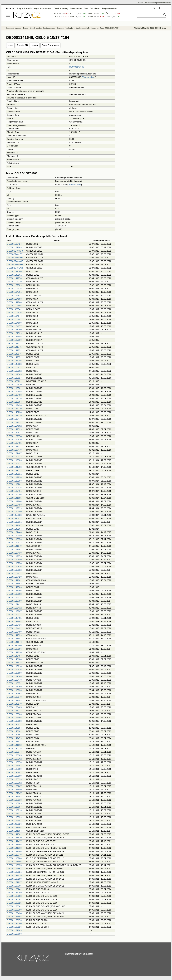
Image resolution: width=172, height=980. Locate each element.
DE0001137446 (14, 532)
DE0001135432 (14, 608)
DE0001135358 (14, 910)
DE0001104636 (14, 313)
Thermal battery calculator (79, 954)
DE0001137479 (14, 450)
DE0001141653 (14, 584)
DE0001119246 (14, 495)
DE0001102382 (14, 371)
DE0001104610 (14, 385)
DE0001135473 (14, 680)
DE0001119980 (14, 512)
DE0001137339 (14, 875)
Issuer (35, 45)
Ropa (91, 17)
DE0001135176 (14, 920)
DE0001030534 (14, 519)
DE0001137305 (14, 886)
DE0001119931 (14, 522)
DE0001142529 (14, 429)
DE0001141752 (14, 350)
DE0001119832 (14, 570)
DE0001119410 (14, 440)
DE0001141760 (14, 302)
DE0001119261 (14, 484)
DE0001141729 (14, 416)
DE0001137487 (14, 453)
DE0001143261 (14, 275)
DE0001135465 (14, 707)
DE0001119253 (14, 481)
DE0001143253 (14, 364)
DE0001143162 (14, 731)
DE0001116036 (14, 690)
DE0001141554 (14, 831)
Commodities (76, 8)
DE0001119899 (14, 508)
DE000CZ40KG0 (15, 251)
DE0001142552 (14, 357)
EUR (56, 14)
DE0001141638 (14, 663)
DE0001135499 (14, 632)
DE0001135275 (14, 748)
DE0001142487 (14, 656)
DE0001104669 (14, 323)
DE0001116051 (14, 683)
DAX (72, 17)
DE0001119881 (14, 549)
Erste (108, 17)
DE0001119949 (14, 536)
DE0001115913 (14, 810)
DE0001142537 (14, 433)
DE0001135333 (14, 779)
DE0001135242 (14, 889)
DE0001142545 (14, 354)
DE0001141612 (14, 745)
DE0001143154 (14, 728)
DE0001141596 (14, 851)
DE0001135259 (14, 893)
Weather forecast (164, 3)
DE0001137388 (14, 676)
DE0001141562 (14, 834)
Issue (10, 45)
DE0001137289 (14, 879)
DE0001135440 (14, 790)
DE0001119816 (14, 567)
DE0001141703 (14, 467)
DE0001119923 (14, 543)
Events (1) (22, 45)
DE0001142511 (14, 474)
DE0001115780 (14, 858)
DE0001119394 (14, 402)
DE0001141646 (77, 67)
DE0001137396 (14, 649)
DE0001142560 (14, 271)
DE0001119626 (14, 670)
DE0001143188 (14, 659)
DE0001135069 (14, 776)
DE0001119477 (14, 419)
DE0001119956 (14, 539)
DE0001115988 (14, 721)
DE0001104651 (14, 319)
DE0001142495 (14, 618)
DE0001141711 (14, 446)
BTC (72, 14)
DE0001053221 (14, 381)
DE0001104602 (14, 426)
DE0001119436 (14, 405)
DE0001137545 (14, 337)
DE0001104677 (14, 326)
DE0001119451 (14, 422)
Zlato (90, 14)
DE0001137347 (14, 793)
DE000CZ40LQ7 (15, 254)
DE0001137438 (14, 553)
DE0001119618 (14, 666)
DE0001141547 (14, 639)
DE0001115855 (14, 865)
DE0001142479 (14, 738)
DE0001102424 (14, 244)
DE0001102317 (14, 573)
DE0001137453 (14, 505)
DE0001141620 (14, 652)
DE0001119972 (14, 457)
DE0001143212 (14, 470)
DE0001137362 (14, 759)
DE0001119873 (14, 556)
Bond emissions (49, 28)
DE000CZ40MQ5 (15, 261)
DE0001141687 (14, 525)
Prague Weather (109, 8)
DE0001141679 (14, 546)
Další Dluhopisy (50, 45)
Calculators (95, 8)
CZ (154, 8)
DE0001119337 (14, 464)
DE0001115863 (14, 869)
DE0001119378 (14, 398)
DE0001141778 (14, 278)
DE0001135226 (14, 927)
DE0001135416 (14, 625)
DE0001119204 (14, 501)
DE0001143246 (14, 361)
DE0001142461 (14, 735)
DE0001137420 (14, 577)
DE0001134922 (14, 295)
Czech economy (61, 8)
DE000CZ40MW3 (15, 268)
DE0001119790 (14, 601)
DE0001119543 (14, 374)
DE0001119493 (14, 395)
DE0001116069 (14, 687)
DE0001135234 (14, 711)
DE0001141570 (14, 838)
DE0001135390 (14, 330)
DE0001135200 (14, 924)
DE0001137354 (14, 797)
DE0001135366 (14, 714)
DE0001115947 (14, 821)
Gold (86, 8)
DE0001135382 (14, 783)
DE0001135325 (14, 903)
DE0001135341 (14, 906)
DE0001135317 (14, 724)
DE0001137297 (14, 882)
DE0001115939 (14, 817)
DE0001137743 (14, 247)
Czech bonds (35, 28)
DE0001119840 (14, 560)
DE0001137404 (14, 622)
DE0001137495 (14, 443)
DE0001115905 (14, 718)
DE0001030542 (14, 309)
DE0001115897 (14, 807)
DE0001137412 (14, 604)
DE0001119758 (14, 563)
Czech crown (46, 8)
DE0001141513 (14, 848)
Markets (18, 28)
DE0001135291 (14, 900)
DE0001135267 (14, 786)
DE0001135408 (14, 917)
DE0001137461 (14, 491)
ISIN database (150, 3)
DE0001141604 (14, 827)
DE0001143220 (14, 409)
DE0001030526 (14, 824)
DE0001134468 (14, 694)
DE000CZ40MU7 (15, 265)
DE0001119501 (14, 388)
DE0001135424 (14, 913)
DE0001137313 (14, 800)
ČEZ (108, 14)
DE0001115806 (14, 862)
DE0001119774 (14, 597)
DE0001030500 (14, 646)
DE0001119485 (14, 392)
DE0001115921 (14, 814)
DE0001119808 (14, 594)
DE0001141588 (14, 700)
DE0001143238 (14, 412)
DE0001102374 (14, 436)
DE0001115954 (14, 766)
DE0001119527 (14, 378)
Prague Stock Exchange (28, 8)
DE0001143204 (14, 529)
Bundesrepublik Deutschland (87, 28)
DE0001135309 (14, 769)
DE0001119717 (14, 615)
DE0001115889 (14, 803)
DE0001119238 (14, 477)
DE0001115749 (14, 855)
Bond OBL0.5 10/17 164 (110, 28)
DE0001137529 (14, 333)
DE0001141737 (14, 344)
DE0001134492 (14, 628)
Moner (140, 3)
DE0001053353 (14, 515)
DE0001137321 (14, 872)
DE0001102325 (14, 289)
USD (56, 17)
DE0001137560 (14, 340)
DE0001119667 (14, 611)
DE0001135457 (14, 773)
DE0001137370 (14, 697)
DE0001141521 (14, 742)
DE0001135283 (14, 896)
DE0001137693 (14, 934)
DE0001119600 (14, 673)
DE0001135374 (14, 752)
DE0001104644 (14, 316)
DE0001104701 (14, 292)
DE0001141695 (14, 498)
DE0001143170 (14, 704)
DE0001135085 (14, 755)
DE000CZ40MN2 (15, 258)
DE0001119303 (14, 460)
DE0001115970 (14, 762)
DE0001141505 (14, 845)
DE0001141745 (14, 347)
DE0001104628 (14, 368)
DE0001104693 (14, 299)
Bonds (26, 28)
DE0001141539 (14, 635)
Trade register (89, 77)
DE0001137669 (14, 930)
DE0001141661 (14, 580)
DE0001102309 (14, 285)
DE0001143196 (14, 591)
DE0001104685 (14, 306)
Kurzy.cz (10, 28)
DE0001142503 (14, 587)
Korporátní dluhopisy (65, 28)
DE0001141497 (14, 841)
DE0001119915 (14, 488)
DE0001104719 (14, 282)
